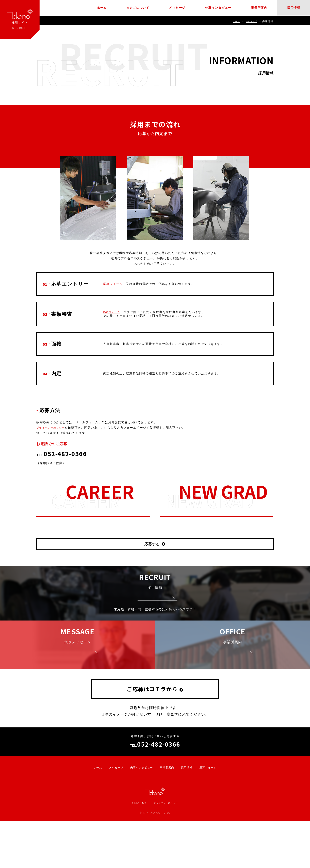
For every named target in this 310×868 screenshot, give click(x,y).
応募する (152, 544)
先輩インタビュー (218, 8)
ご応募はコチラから (152, 736)
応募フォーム (113, 284)
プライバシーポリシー (53, 428)
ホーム (102, 8)
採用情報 (294, 8)
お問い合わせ (137, 849)
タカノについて (138, 8)
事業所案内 (259, 8)
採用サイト (20, 20)
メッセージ (177, 8)
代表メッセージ (77, 671)
